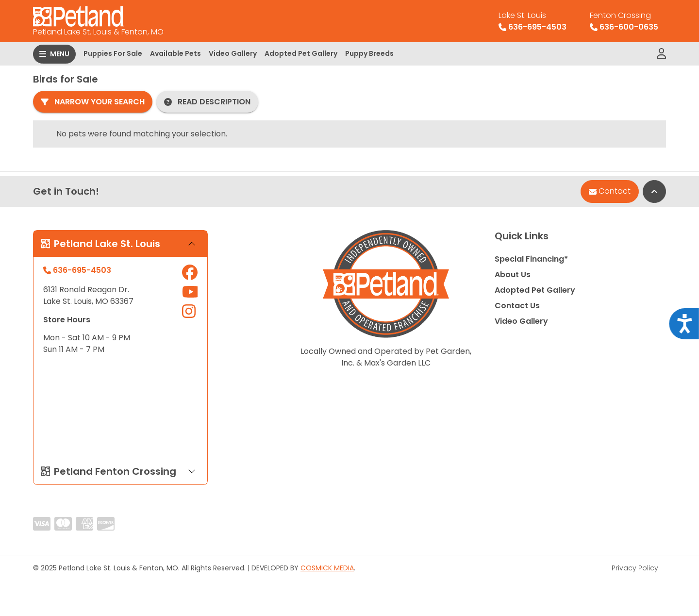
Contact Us (517, 306)
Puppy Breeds (369, 53)
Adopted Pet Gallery (301, 53)
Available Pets (175, 53)
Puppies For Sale (113, 53)
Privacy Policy (635, 568)
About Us (513, 275)
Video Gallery (233, 53)
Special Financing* (531, 259)
